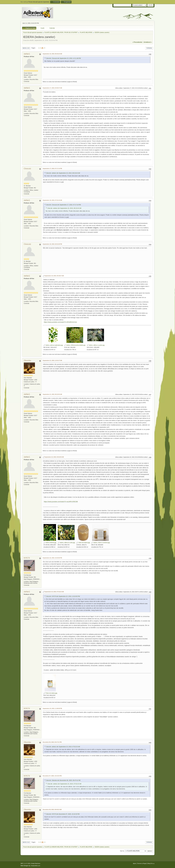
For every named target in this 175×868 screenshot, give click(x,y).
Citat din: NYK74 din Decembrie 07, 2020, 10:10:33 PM (63, 814)
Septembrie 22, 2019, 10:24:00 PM (52, 558)
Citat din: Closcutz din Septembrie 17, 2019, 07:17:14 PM (63, 205)
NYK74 (27, 558)
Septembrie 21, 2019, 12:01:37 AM (52, 360)
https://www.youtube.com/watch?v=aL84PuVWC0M (61, 502)
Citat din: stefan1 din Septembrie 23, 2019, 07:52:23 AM (63, 747)
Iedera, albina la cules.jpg (66, 543)
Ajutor (134, 863)
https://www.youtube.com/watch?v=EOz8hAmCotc (60, 322)
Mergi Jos (26, 48)
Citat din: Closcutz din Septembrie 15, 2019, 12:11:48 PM (63, 58)
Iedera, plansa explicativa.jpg (53, 345)
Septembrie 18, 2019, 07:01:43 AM (52, 200)
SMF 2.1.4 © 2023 (25, 863)
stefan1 (27, 54)
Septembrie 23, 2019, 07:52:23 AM (54, 592)
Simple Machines (36, 863)
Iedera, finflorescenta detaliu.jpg (75, 345)
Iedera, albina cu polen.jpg (96, 345)
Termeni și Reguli (142, 863)
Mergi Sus (26, 842)
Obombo (27, 361)
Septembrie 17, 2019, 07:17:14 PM (52, 169)
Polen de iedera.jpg (50, 693)
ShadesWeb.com (36, 866)
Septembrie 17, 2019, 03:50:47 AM (52, 88)
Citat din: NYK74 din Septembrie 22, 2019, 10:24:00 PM (63, 596)
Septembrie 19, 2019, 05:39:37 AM (54, 276)
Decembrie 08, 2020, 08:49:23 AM (52, 810)
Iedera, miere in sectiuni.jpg (100, 543)
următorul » (148, 42)
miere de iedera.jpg (83, 543)
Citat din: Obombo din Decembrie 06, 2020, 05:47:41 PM (63, 780)
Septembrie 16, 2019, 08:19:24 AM (52, 54)
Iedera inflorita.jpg (50, 543)
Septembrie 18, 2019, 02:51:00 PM (52, 244)
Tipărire (149, 48)
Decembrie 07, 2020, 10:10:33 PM (52, 776)
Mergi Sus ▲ (151, 863)
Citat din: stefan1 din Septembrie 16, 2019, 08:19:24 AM (63, 173)
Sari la (122, 851)
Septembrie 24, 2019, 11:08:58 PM (52, 708)
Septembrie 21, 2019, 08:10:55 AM (52, 394)
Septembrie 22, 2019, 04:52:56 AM (54, 457)
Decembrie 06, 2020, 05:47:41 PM (52, 742)
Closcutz (27, 169)
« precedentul (137, 42)
